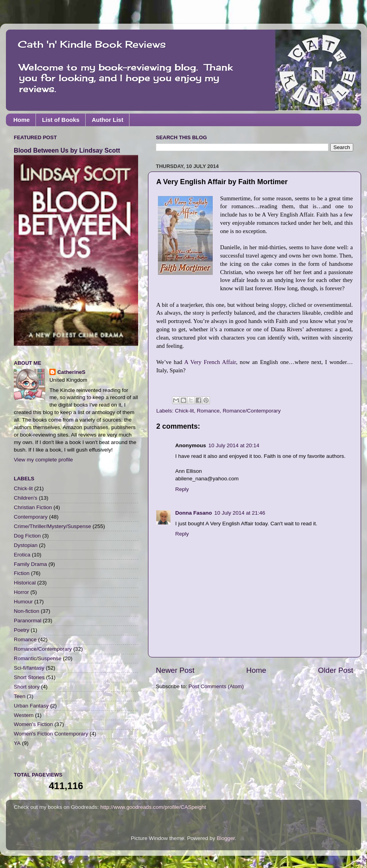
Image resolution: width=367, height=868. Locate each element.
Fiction (22, 573)
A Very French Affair (210, 362)
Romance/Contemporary (252, 411)
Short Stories (29, 677)
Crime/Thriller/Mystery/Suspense (52, 526)
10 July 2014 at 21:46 (240, 513)
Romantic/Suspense (38, 658)
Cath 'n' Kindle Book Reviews (92, 44)
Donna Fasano (194, 513)
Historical (25, 583)
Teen (20, 696)
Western (24, 715)
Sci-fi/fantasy (29, 668)
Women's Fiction (33, 724)
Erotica (22, 555)
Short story (27, 687)
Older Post (336, 670)
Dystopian (26, 545)
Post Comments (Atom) (216, 686)
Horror (21, 592)
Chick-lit (184, 411)
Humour (23, 602)
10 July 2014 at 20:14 (234, 445)
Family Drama (30, 564)
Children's (26, 498)
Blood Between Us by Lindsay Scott (67, 150)
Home (22, 120)
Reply (182, 489)
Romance (208, 411)
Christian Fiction (33, 507)
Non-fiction (27, 611)
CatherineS (71, 372)
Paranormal (28, 621)
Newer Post (175, 670)
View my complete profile (43, 460)
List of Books (61, 120)
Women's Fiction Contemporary (51, 734)
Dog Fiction (27, 536)
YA (17, 743)
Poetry (22, 630)
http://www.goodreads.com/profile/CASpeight (153, 807)
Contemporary (31, 517)
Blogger (226, 838)
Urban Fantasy (31, 706)
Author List (107, 120)
